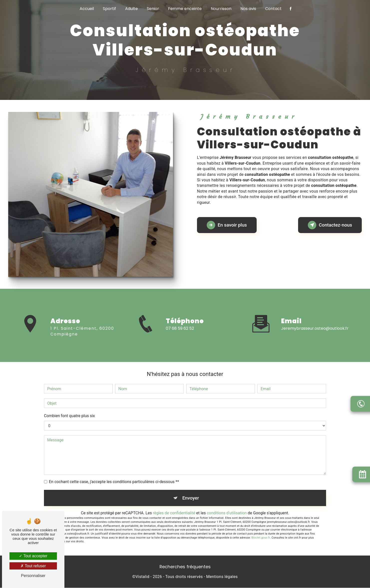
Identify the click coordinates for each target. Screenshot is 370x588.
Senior (153, 9)
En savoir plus (228, 225)
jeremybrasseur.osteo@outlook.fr (315, 324)
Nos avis (248, 9)
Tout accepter (33, 556)
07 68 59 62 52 (180, 333)
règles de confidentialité (174, 513)
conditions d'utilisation (227, 513)
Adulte (131, 9)
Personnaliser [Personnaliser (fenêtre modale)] (33, 576)
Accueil (87, 9)
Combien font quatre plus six (69, 416)
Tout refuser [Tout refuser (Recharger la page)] (33, 566)
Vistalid (143, 577)
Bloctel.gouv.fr (261, 538)
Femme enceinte (185, 9)
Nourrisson (221, 9)
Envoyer (191, 498)
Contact (273, 9)
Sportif (109, 9)
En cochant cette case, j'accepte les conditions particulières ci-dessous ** (114, 482)
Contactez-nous (329, 225)
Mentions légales (222, 577)
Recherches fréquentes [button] (185, 567)
